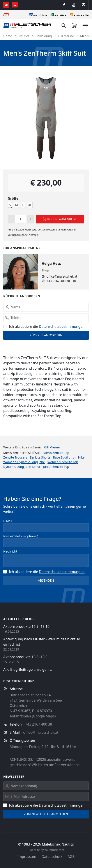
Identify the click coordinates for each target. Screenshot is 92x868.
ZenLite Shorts (40, 457)
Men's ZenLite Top (56, 453)
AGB (71, 857)
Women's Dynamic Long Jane (24, 462)
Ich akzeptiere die (44, 326)
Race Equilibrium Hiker (69, 457)
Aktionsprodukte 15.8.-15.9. (26, 657)
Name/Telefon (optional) (21, 536)
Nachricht (10, 551)
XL (30, 205)
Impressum (27, 857)
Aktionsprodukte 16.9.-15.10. (27, 627)
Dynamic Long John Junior (22, 467)
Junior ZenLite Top (56, 467)
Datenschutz (52, 857)
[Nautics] (38, 15)
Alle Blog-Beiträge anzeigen (28, 670)
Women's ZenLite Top (63, 462)
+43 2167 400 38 (39, 724)
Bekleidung (44, 36)
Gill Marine (66, 36)
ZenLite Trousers (15, 457)
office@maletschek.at (62, 276)
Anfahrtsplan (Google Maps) (33, 716)
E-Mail (8, 521)
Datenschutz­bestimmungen (62, 326)
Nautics (24, 36)
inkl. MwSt (22, 229)
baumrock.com (54, 850)
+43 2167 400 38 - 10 (61, 281)
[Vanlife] (58, 15)
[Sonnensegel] (79, 15)
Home (8, 36)
